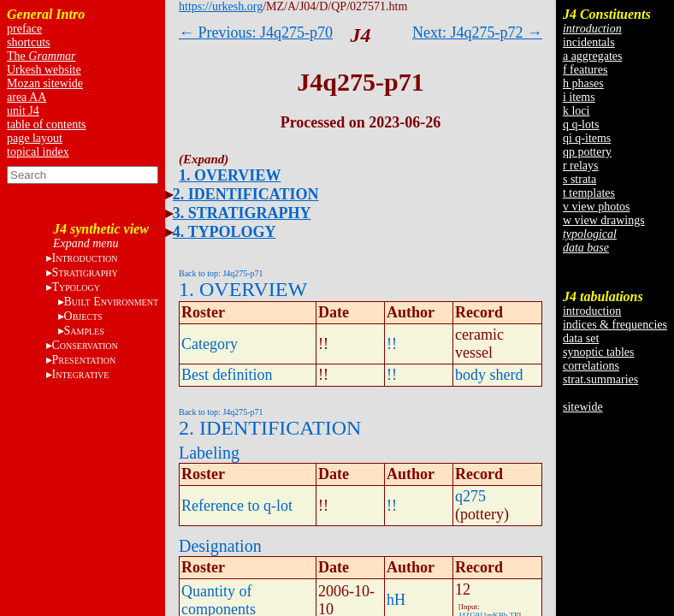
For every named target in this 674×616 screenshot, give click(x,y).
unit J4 (23, 111)
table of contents (47, 124)
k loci (576, 111)
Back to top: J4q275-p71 (221, 273)
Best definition (227, 375)
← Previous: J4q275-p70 (256, 33)
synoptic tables (599, 352)
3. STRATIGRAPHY (242, 213)
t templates (589, 193)
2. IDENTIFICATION (246, 194)
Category (210, 344)
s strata (579, 179)
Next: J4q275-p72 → (477, 33)
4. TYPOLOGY (225, 232)
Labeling (209, 453)
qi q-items (587, 138)
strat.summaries (600, 379)
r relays (581, 166)
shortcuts (29, 42)
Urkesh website (44, 70)
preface (24, 29)
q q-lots (581, 124)
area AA (27, 97)
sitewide (583, 407)
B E (111, 302)
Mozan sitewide (45, 83)
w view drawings (604, 220)
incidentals (589, 42)
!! (392, 344)
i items (579, 97)
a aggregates (593, 56)
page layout (35, 138)
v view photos (597, 207)
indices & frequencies (615, 325)
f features (585, 70)
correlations (591, 366)
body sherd (489, 375)
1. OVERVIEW (230, 175)
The (41, 56)
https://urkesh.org (221, 6)
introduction (592, 311)
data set (581, 338)
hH (396, 600)
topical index (38, 152)
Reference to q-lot (237, 506)
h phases (583, 83)
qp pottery (587, 152)
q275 (470, 496)
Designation (220, 546)
